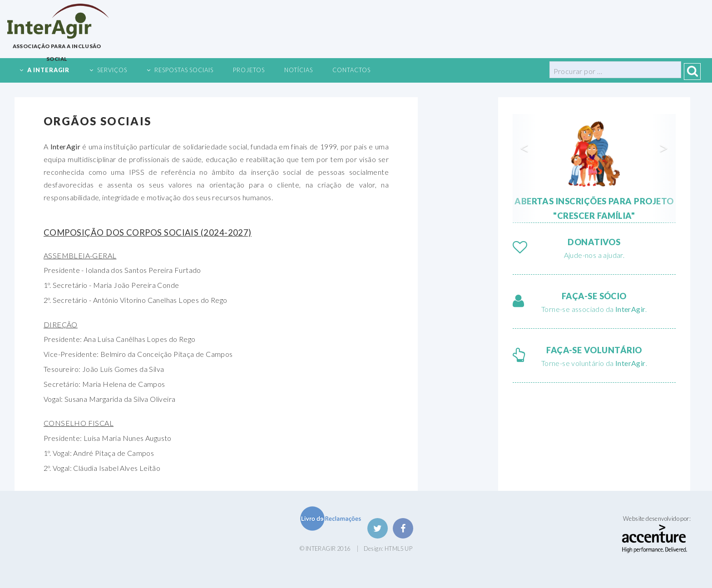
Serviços (112, 70)
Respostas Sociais (184, 70)
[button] (525, 168)
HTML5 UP (398, 548)
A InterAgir (49, 70)
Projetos (249, 70)
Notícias (299, 70)
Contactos (351, 70)
